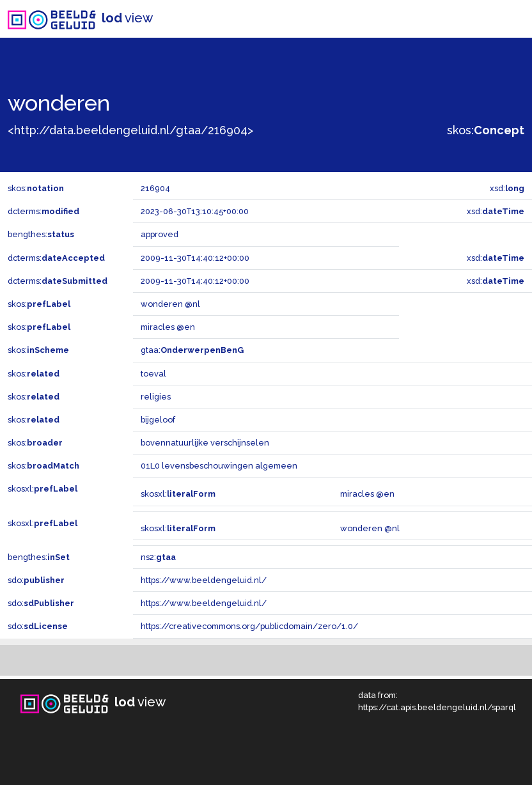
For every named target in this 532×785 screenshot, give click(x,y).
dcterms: (43, 211)
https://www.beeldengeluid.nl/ (204, 580)
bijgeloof (158, 420)
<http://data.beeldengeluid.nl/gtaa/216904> (130, 130)
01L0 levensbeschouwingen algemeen (219, 466)
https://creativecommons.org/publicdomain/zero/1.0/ (249, 626)
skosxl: (43, 489)
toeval (153, 374)
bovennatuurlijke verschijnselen (205, 443)
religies (156, 397)
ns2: (158, 557)
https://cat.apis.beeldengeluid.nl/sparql (437, 707)
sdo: (36, 580)
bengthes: (41, 234)
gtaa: (192, 350)
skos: (486, 130)
